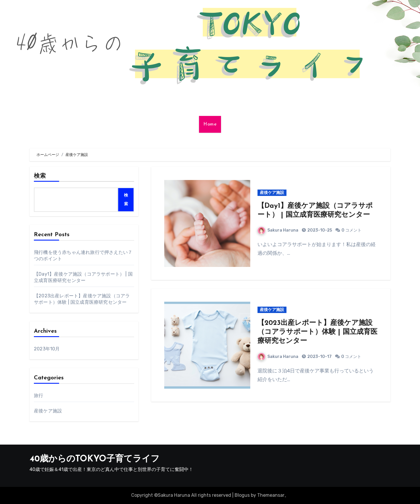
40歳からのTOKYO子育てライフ (95, 459)
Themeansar (271, 495)
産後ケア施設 (48, 411)
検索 (40, 176)
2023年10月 (47, 349)
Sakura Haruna (278, 230)
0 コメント (351, 230)
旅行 (39, 395)
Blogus (242, 495)
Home (210, 124)
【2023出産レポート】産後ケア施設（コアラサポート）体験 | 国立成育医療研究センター (317, 332)
